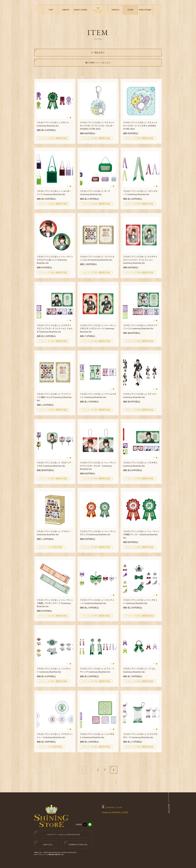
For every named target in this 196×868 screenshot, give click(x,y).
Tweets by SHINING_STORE (115, 812)
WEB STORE (145, 10)
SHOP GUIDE (81, 10)
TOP (51, 10)
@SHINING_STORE (114, 807)
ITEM (130, 10)
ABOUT (66, 10)
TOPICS (115, 10)
